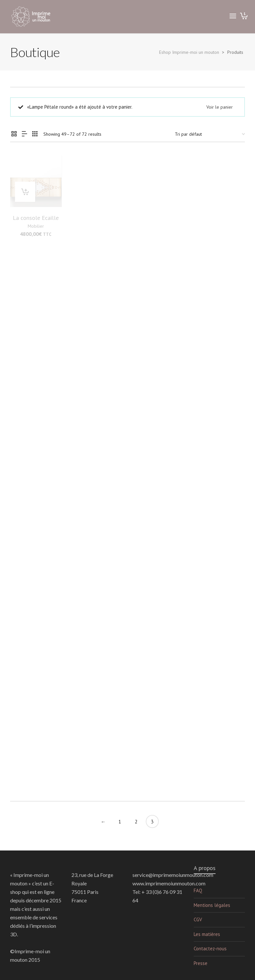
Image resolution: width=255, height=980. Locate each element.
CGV (198, 919)
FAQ (198, 890)
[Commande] (210, 134)
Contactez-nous (210, 949)
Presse (201, 963)
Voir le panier (220, 107)
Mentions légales (212, 905)
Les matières (207, 934)
